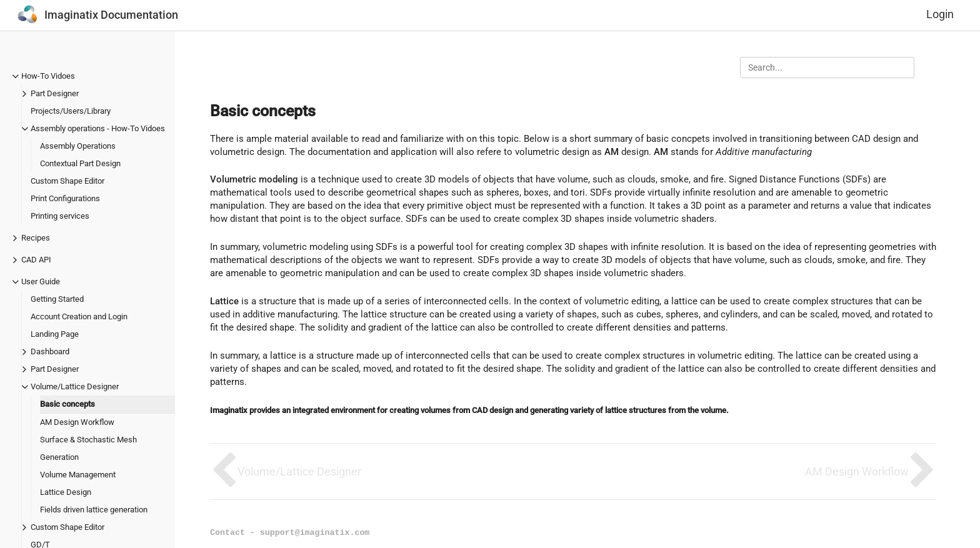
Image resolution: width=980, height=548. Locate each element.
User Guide (41, 281)
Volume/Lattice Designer (75, 386)
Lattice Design (66, 492)
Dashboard (50, 351)
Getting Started (57, 299)
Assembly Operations (78, 146)
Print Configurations (65, 198)
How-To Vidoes (48, 76)
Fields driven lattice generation (94, 510)
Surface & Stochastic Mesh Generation (88, 448)
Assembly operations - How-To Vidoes (98, 128)
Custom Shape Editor (67, 181)
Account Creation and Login (79, 316)
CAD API (36, 260)
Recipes (36, 238)
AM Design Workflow (77, 422)
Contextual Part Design (80, 163)
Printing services (60, 216)
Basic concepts (67, 404)
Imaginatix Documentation (111, 15)
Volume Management (78, 475)
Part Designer (55, 93)
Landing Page (55, 334)
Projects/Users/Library (71, 111)
